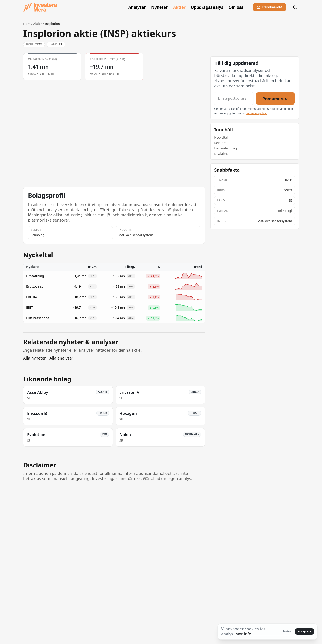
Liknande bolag (226, 148)
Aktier (179, 7)
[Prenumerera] (269, 7)
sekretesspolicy (256, 113)
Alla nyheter (35, 358)
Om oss (238, 7)
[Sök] (295, 7)
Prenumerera (275, 98)
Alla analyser (61, 358)
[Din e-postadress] (234, 98)
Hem (27, 24)
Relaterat (221, 143)
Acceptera (304, 631)
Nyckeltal (221, 137)
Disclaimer (222, 154)
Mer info (243, 634)
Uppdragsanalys (207, 7)
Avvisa (287, 631)
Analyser (137, 7)
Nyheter (159, 7)
